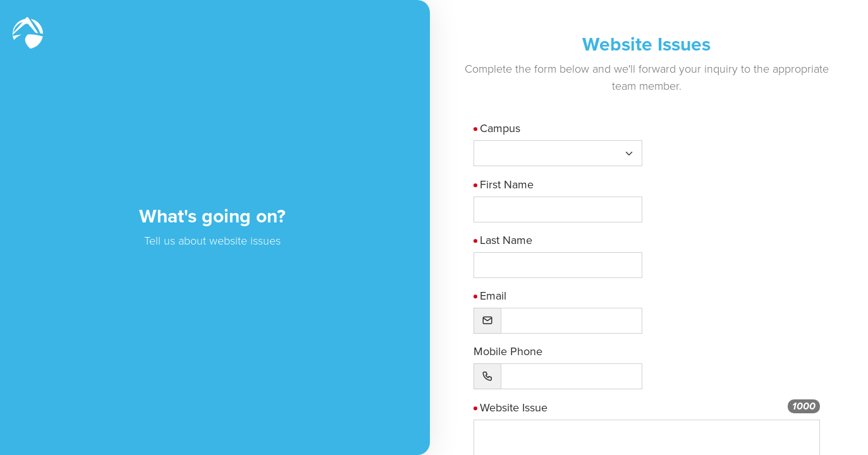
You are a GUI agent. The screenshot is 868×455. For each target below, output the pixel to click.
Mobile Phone (519, 351)
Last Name (517, 240)
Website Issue (524, 408)
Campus (511, 128)
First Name (517, 185)
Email (504, 296)
